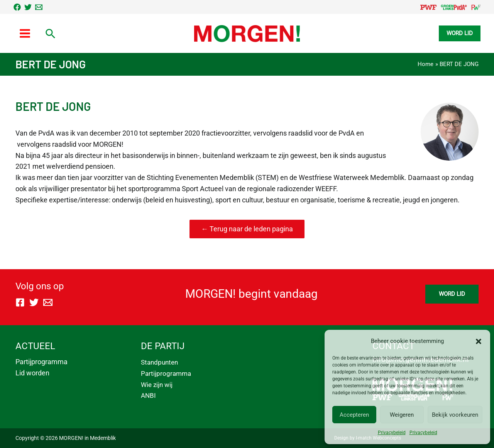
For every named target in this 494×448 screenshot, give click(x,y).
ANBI (148, 395)
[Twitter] (28, 7)
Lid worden (32, 373)
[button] (479, 341)
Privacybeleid (392, 433)
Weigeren (402, 415)
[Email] (39, 7)
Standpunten (159, 362)
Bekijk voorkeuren (455, 415)
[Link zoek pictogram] (51, 34)
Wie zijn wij (157, 385)
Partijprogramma (41, 362)
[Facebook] (17, 7)
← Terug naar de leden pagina (247, 229)
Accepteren (354, 415)
